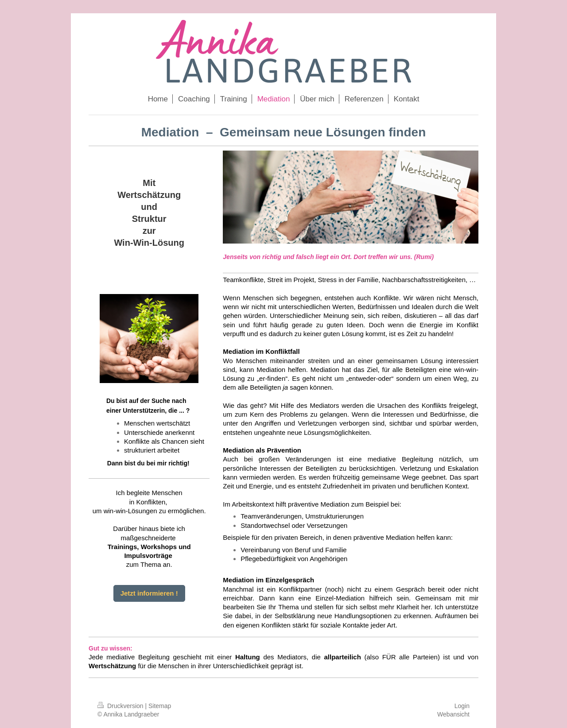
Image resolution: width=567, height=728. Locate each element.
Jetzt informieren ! (149, 593)
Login (462, 706)
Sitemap (160, 706)
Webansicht (453, 714)
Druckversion (121, 706)
